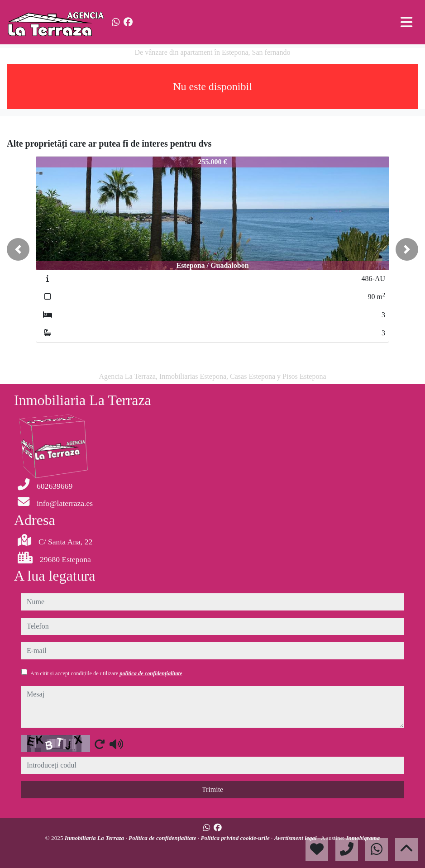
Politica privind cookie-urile (236, 838)
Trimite (212, 789)
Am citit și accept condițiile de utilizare (106, 673)
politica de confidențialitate (151, 673)
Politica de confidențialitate (163, 838)
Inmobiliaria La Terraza (95, 838)
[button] (18, 249)
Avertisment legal (296, 838)
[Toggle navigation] (406, 22)
